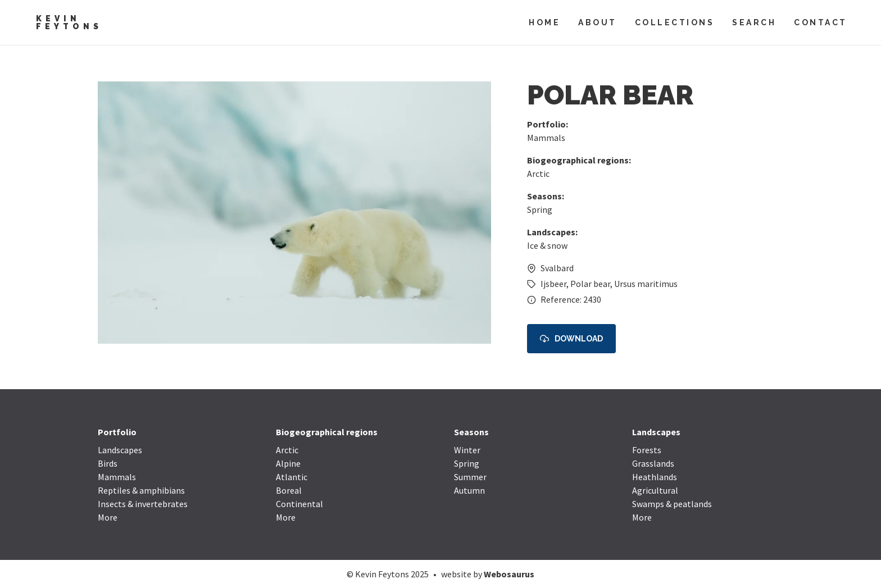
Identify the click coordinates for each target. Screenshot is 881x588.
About (598, 22)
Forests (647, 450)
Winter (467, 450)
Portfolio (117, 432)
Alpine (288, 463)
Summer (470, 477)
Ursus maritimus (646, 284)
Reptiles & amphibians (141, 490)
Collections (675, 22)
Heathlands (655, 477)
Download (571, 339)
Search (754, 22)
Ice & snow (547, 245)
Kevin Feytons (69, 22)
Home (544, 22)
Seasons (471, 432)
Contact (821, 22)
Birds (108, 463)
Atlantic (292, 477)
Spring (540, 209)
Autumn (469, 490)
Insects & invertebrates (143, 504)
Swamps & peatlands (672, 504)
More (108, 517)
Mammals (546, 138)
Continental (299, 504)
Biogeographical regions (327, 432)
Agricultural (655, 490)
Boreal (289, 490)
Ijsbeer (553, 284)
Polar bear (590, 284)
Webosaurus (509, 574)
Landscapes (120, 450)
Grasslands (653, 463)
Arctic (538, 174)
